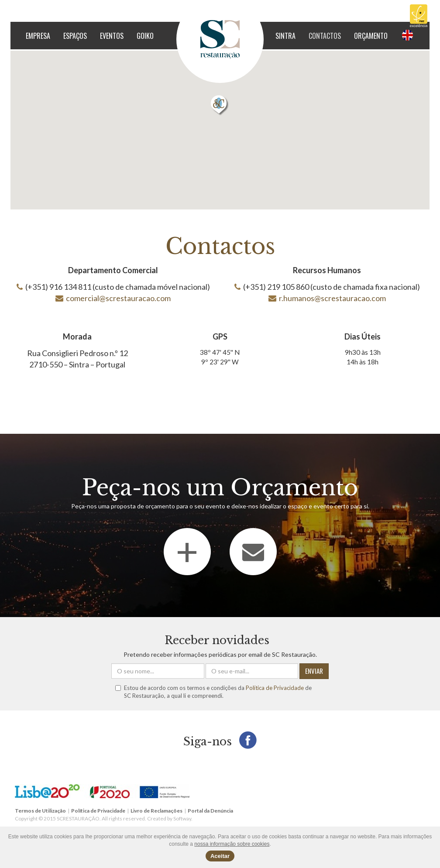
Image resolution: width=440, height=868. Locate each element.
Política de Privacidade (275, 688)
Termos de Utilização (40, 811)
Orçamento (371, 36)
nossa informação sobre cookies (232, 844)
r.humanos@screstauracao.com (332, 298)
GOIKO (145, 36)
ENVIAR (314, 671)
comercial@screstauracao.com (118, 298)
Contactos (325, 36)
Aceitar (220, 856)
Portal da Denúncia (210, 811)
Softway (182, 818)
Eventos (112, 36)
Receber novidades (217, 640)
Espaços (75, 36)
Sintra (285, 36)
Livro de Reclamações (156, 811)
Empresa (38, 36)
